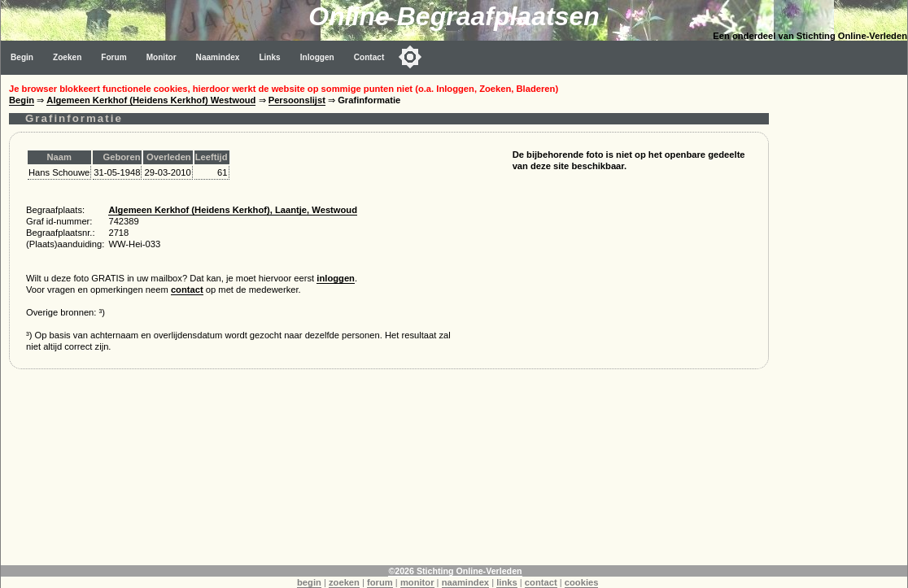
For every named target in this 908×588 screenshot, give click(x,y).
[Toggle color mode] (410, 57)
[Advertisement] (842, 319)
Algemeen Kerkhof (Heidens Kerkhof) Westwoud (151, 100)
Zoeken (67, 57)
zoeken (344, 582)
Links (269, 57)
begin (309, 582)
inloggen (336, 278)
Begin (22, 57)
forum (380, 582)
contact (187, 290)
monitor (417, 582)
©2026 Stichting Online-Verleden (455, 571)
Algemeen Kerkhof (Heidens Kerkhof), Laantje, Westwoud (233, 210)
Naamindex (218, 57)
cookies (582, 582)
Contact (369, 57)
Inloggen (317, 57)
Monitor (162, 57)
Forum (113, 57)
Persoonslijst (297, 100)
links (507, 582)
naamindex (465, 582)
